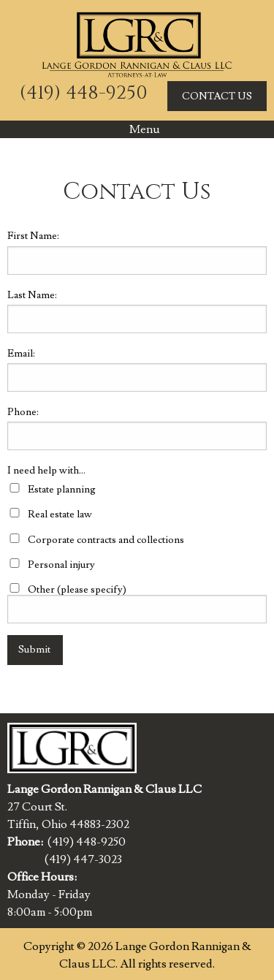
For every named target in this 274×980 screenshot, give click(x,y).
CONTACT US (217, 96)
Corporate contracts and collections (106, 540)
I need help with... (46, 471)
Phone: (23, 412)
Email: (21, 354)
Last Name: (32, 295)
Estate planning (62, 490)
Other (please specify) (77, 590)
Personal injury (61, 565)
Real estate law (60, 514)
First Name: (33, 236)
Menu (137, 129)
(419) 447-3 (74, 859)
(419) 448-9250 (84, 93)
